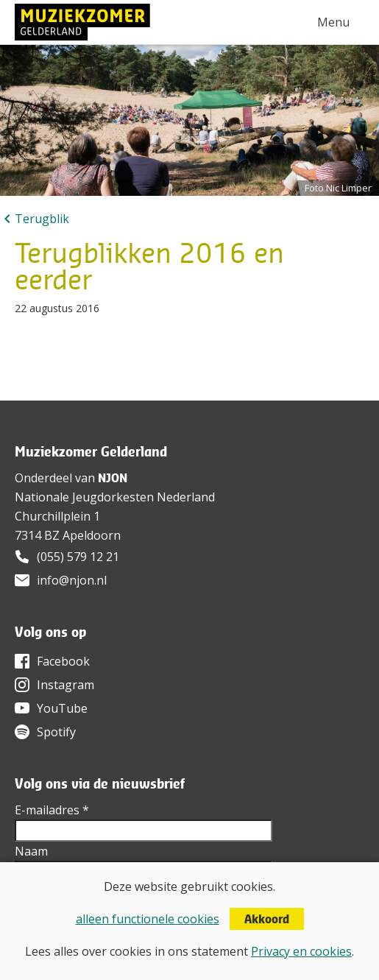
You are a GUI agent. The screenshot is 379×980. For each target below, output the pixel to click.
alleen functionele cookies (148, 919)
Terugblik (42, 219)
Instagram (65, 685)
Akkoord (267, 919)
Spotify (56, 732)
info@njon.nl (72, 580)
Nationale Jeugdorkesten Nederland (115, 497)
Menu (333, 22)
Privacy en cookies (301, 951)
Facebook (63, 661)
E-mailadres (52, 810)
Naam (31, 851)
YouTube (62, 708)
